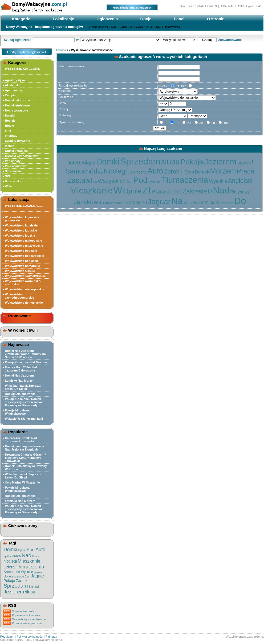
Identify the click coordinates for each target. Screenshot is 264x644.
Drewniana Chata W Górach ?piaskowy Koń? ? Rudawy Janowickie (26, 458)
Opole (22, 550)
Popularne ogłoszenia (26, 615)
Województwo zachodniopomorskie (20, 296)
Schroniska (13, 171)
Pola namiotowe (16, 166)
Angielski (19, 577)
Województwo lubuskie (21, 230)
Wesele (190, 203)
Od (144, 203)
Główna (61, 50)
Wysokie (27, 572)
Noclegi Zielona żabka (20, 394)
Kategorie (21, 19)
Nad (27, 555)
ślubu (30, 592)
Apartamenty (14, 90)
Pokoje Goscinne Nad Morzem (26, 362)
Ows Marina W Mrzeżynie (23, 482)
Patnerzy (51, 637)
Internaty (11, 136)
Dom (27, 577)
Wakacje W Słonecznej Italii (24, 419)
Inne (8, 131)
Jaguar (38, 576)
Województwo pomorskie (23, 266)
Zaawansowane (230, 40)
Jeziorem (14, 592)
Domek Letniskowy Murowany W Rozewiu (26, 468)
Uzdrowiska (13, 181)
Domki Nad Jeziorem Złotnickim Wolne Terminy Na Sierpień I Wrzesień (25, 354)
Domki (11, 550)
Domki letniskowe (17, 105)
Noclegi (10, 561)
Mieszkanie (29, 561)
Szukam (244, 163)
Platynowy (240, 192)
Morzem (223, 171)
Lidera (9, 567)
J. (100, 203)
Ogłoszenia (107, 19)
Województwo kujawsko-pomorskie (22, 219)
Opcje (145, 19)
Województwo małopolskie (24, 241)
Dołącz (9, 576)
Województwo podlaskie (22, 261)
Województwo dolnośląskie (24, 303)
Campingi (12, 95)
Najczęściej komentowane (29, 619)
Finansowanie (114, 203)
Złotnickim (209, 203)
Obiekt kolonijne (17, 151)
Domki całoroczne (18, 100)
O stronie (215, 19)
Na (177, 201)
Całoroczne (137, 172)
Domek (202, 172)
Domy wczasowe (17, 110)
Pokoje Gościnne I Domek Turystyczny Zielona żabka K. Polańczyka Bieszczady (25, 402)
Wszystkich (112, 181)
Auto (40, 550)
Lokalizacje (63, 19)
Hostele (10, 121)
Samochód (12, 572)
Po (95, 182)
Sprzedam (16, 586)
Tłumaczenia (30, 567)
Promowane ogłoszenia (27, 623)
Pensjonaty (13, 161)
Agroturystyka (15, 80)
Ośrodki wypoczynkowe (22, 156)
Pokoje (9, 581)
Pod (31, 550)
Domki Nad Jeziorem (19, 375)
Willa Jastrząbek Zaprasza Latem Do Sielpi (23, 387)
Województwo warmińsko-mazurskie (23, 283)
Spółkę (7, 556)
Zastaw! (34, 587)
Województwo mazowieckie (24, 246)
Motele (10, 146)
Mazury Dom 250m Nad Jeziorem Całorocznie (21, 369)
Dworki (10, 115)
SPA (8, 176)
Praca (16, 556)
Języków (38, 572)
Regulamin (7, 637)
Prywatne (155, 182)
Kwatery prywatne (18, 141)
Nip (100, 172)
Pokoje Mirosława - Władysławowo (18, 412)
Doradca (227, 203)
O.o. (130, 182)
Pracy (36, 556)
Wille (9, 186)
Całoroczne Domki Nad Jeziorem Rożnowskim (21, 440)
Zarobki (22, 581)
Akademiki (12, 85)
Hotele (10, 126)
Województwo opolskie (21, 251)
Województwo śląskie (20, 271)
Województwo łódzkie (20, 236)
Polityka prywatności (30, 637)
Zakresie (195, 191)
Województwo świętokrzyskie (25, 276)
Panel (178, 19)
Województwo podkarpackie (25, 256)
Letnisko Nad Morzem (20, 381)
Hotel (72, 163)
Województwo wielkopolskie (25, 289)
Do (240, 201)
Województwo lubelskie (21, 225)
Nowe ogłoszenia (23, 611)
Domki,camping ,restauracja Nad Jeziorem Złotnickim (25, 448)
